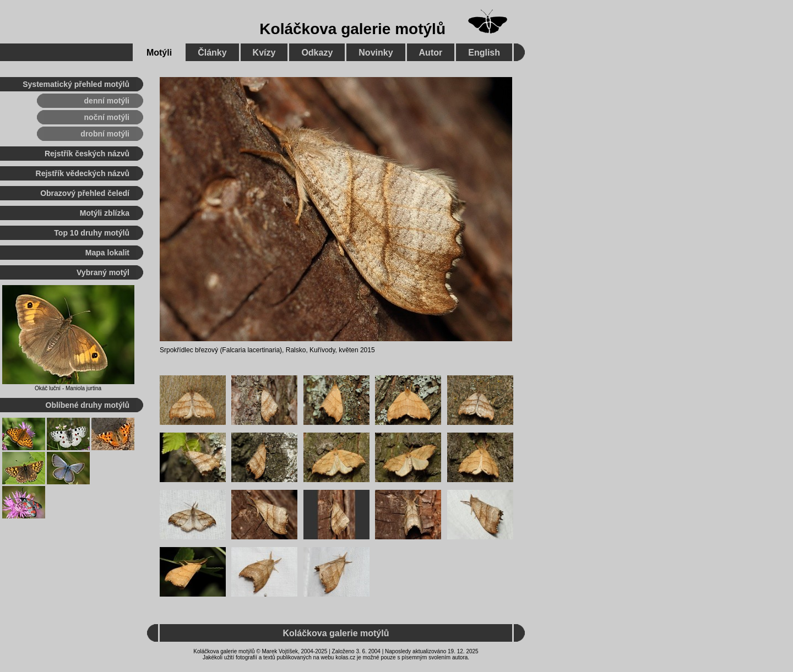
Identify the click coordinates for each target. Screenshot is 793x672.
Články (212, 53)
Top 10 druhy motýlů (92, 233)
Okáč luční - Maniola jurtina (68, 388)
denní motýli (107, 101)
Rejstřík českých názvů (87, 154)
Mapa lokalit (107, 253)
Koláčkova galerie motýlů (352, 29)
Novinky (376, 53)
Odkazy (317, 53)
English (484, 53)
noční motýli (107, 117)
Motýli (159, 53)
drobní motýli (105, 134)
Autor (431, 53)
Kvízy (264, 53)
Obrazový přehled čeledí (85, 193)
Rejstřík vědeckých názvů (83, 173)
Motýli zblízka (105, 213)
